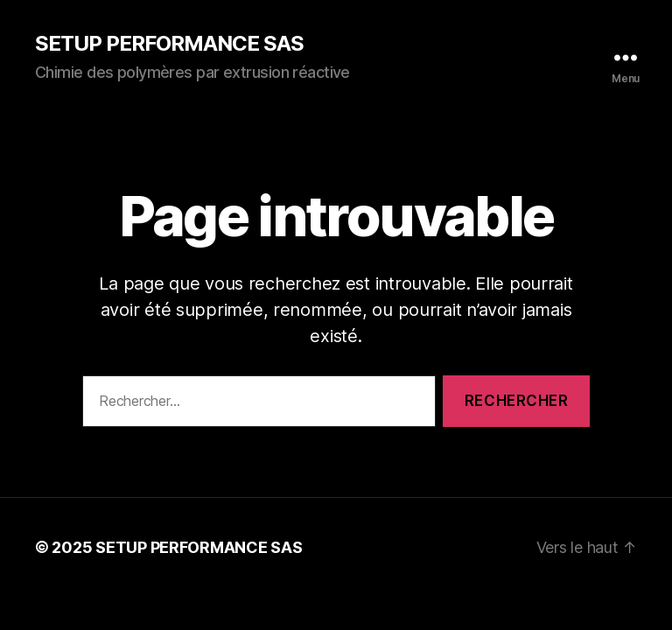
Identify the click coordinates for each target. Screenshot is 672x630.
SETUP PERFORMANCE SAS (169, 44)
